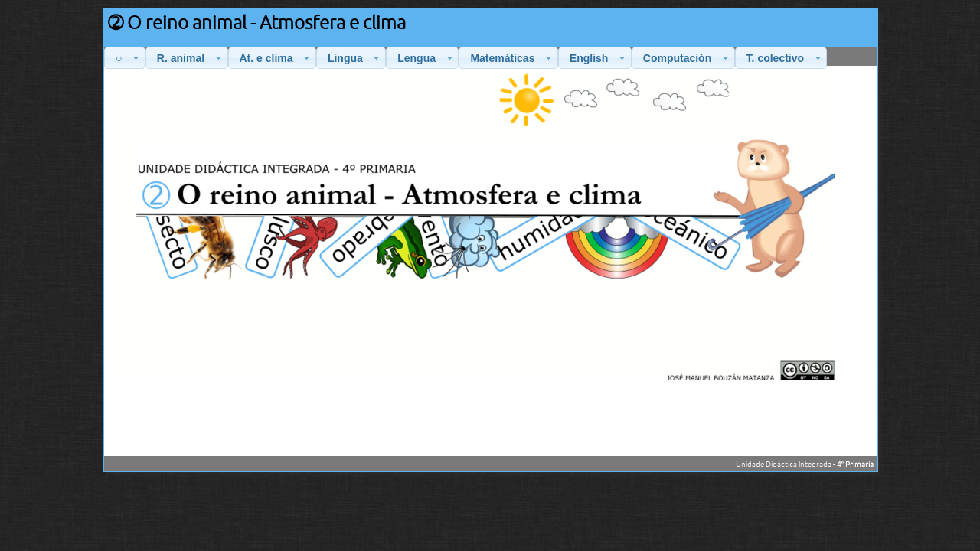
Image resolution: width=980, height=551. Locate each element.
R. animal (191, 58)
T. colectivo (786, 58)
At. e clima (277, 58)
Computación (688, 58)
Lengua (426, 58)
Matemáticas (513, 58)
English (599, 58)
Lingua (355, 58)
